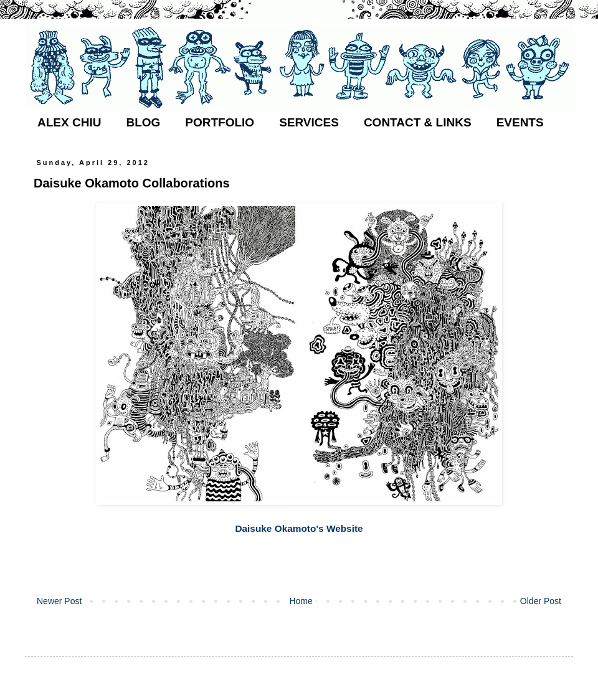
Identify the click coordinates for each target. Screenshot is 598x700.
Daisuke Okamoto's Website (299, 528)
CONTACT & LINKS (418, 122)
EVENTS (520, 122)
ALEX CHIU (69, 122)
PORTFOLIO (220, 122)
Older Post (541, 601)
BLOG (143, 122)
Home (301, 601)
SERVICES (309, 122)
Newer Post (59, 601)
